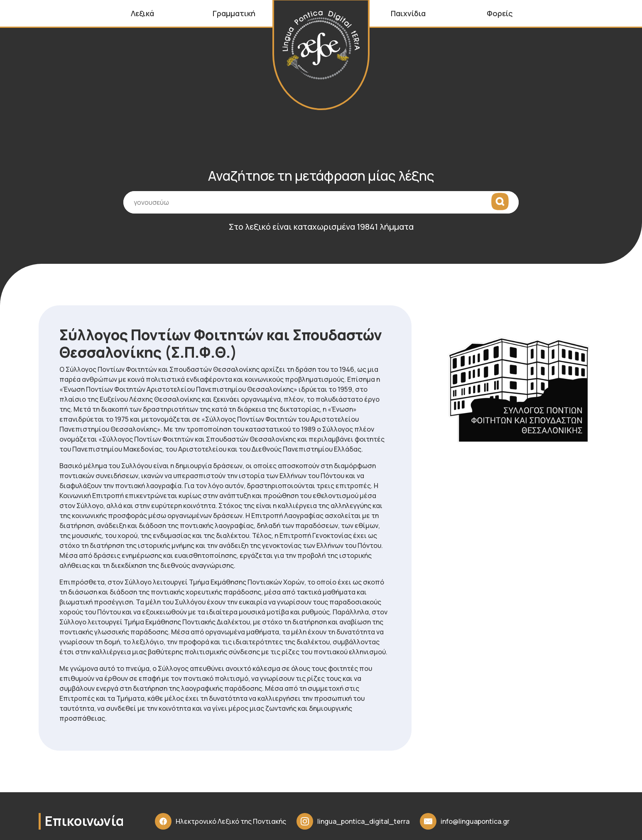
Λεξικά (142, 13)
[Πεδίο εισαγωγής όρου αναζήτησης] (321, 202)
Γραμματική (234, 13)
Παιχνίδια (408, 13)
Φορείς (500, 13)
